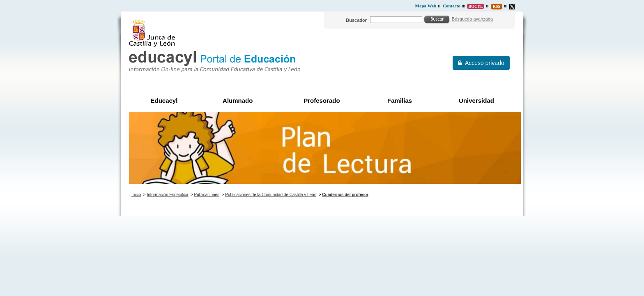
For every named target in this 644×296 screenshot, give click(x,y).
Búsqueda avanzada (472, 19)
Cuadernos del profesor (345, 195)
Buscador (356, 20)
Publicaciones (207, 195)
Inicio (136, 195)
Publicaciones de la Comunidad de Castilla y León (271, 195)
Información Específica (167, 195)
